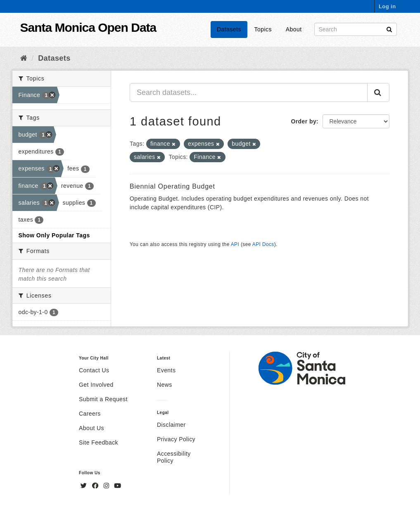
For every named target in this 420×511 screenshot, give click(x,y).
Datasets (229, 29)
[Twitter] (85, 486)
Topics (263, 29)
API (235, 244)
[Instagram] (107, 486)
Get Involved (96, 385)
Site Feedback (98, 442)
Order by (304, 121)
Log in (387, 6)
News (165, 385)
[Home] (24, 58)
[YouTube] (117, 486)
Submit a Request (103, 399)
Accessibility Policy (174, 457)
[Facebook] (96, 486)
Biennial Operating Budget (172, 186)
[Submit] (389, 29)
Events (166, 370)
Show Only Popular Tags (54, 235)
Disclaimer (171, 425)
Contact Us (94, 370)
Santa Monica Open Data (88, 27)
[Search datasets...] (249, 92)
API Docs (263, 244)
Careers (90, 414)
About (294, 29)
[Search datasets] (356, 29)
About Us (91, 428)
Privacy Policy (176, 439)
